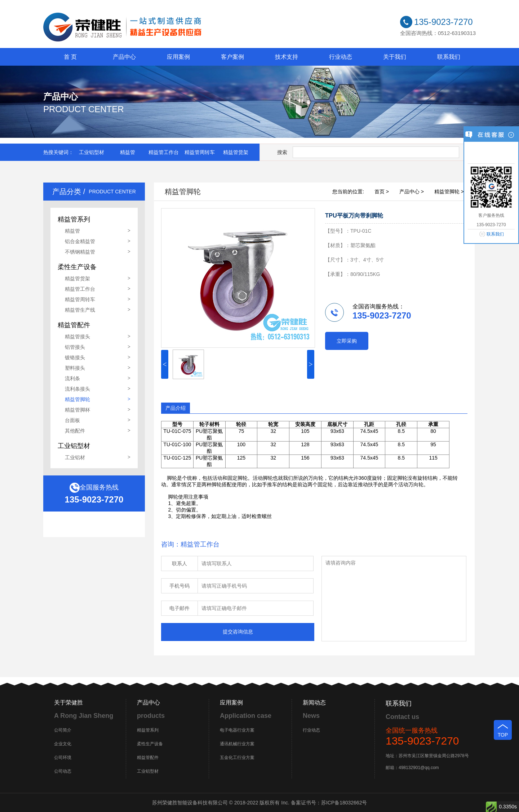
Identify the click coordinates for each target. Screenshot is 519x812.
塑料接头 (75, 368)
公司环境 (63, 758)
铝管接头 (75, 347)
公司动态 (63, 771)
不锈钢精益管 (80, 252)
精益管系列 (148, 730)
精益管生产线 (80, 310)
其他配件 (75, 431)
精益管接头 (77, 337)
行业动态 (341, 57)
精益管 (128, 152)
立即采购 (347, 341)
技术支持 (287, 57)
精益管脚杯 (77, 410)
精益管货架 (236, 152)
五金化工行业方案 (237, 758)
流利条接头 (77, 389)
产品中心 (124, 57)
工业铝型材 (92, 152)
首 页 (70, 57)
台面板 (72, 420)
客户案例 (232, 57)
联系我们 (449, 57)
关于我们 (395, 57)
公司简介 (63, 730)
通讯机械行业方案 (237, 744)
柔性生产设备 (150, 744)
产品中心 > (412, 192)
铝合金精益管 (80, 241)
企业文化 (63, 744)
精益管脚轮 (77, 399)
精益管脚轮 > (449, 192)
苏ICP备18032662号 (344, 803)
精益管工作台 (164, 152)
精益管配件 (148, 758)
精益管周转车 (200, 152)
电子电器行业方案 (237, 730)
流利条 (72, 378)
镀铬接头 (75, 357)
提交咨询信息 (238, 632)
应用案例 (178, 57)
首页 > (382, 192)
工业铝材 (75, 457)
